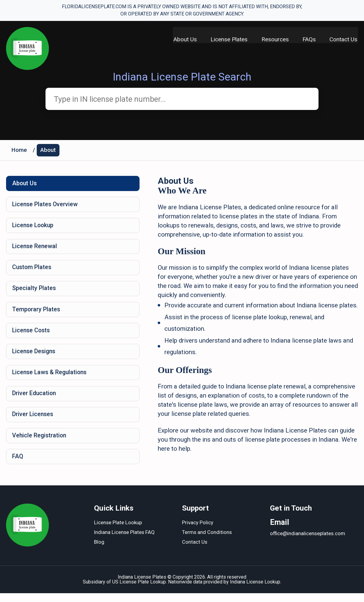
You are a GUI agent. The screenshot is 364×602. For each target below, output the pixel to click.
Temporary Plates (37, 314)
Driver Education (35, 400)
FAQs (309, 40)
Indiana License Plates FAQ (125, 542)
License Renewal (35, 249)
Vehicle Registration (40, 443)
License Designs (35, 357)
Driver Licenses (34, 422)
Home (20, 151)
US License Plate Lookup (139, 591)
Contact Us (344, 40)
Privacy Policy (198, 532)
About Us (182, 40)
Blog (99, 551)
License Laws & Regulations (51, 379)
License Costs (32, 336)
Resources (274, 40)
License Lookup (34, 228)
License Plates (227, 40)
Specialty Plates (34, 292)
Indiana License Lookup (255, 591)
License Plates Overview (46, 206)
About (49, 151)
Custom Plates (33, 271)
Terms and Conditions (207, 542)
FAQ (18, 465)
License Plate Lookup (118, 532)
